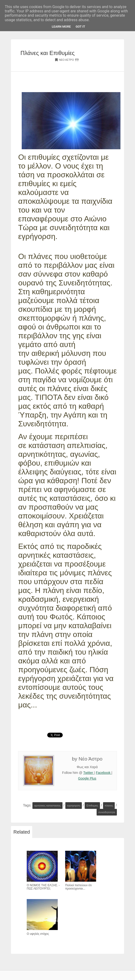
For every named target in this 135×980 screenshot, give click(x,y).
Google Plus (87, 778)
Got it (80, 27)
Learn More (61, 27)
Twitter (89, 773)
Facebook (104, 773)
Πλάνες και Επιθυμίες (48, 53)
